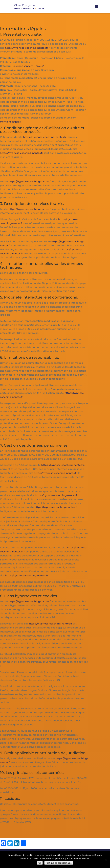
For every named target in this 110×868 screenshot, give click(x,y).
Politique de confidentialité (59, 863)
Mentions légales (10, 122)
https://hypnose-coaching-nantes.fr (27, 48)
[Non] (106, 859)
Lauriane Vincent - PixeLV (28, 66)
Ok (40, 863)
